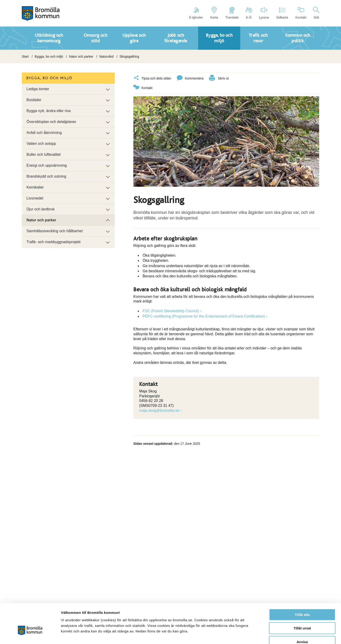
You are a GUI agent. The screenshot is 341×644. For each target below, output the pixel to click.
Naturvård (106, 56)
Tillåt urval (302, 601)
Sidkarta (282, 13)
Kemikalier (35, 187)
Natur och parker (81, 56)
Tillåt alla (302, 587)
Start (25, 56)
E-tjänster (196, 13)
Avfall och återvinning (44, 133)
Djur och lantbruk (41, 209)
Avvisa (302, 614)
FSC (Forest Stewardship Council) (171, 311)
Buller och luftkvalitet (44, 154)
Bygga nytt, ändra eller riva (49, 111)
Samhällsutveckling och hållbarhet (55, 231)
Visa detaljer (252, 635)
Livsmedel (35, 198)
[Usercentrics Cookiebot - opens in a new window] (30, 635)
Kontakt (301, 13)
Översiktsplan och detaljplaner (51, 122)
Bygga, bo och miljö (49, 56)
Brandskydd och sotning (46, 176)
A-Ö (249, 13)
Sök (316, 13)
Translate (232, 13)
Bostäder (34, 100)
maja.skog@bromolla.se (159, 410)
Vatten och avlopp (41, 144)
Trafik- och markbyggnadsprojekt (53, 242)
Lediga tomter (38, 89)
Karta (214, 13)
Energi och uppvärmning (47, 165)
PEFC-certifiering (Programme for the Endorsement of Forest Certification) (204, 316)
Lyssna (264, 13)
